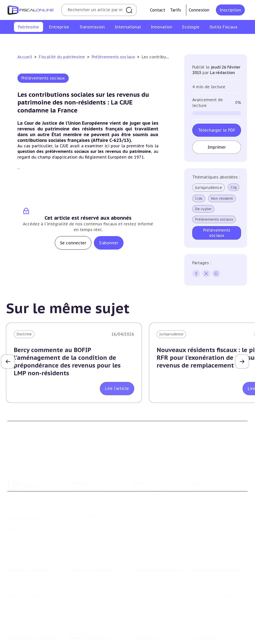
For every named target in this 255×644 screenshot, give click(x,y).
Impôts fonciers (168, 41)
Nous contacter (83, 498)
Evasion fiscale (206, 579)
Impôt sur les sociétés (89, 556)
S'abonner (109, 243)
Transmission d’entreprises (157, 546)
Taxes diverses (82, 594)
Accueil (25, 57)
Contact (158, 10)
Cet (72, 579)
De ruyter (203, 209)
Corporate (78, 609)
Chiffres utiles (144, 627)
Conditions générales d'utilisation (212, 478)
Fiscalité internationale (217, 546)
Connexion (199, 10)
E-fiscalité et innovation (31, 617)
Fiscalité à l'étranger (211, 564)
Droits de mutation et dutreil (157, 571)
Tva (72, 571)
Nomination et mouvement (217, 627)
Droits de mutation (135, 41)
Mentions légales (208, 496)
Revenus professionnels (90, 564)
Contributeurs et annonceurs (95, 491)
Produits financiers (240, 41)
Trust (198, 586)
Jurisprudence (209, 187)
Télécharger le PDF (217, 130)
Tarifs (176, 10)
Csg (234, 187)
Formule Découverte (150, 475)
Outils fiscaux (145, 617)
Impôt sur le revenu (16, 41)
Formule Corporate (148, 491)
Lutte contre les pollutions (93, 627)
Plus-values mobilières (151, 564)
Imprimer (217, 147)
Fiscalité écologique (89, 617)
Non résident (222, 198)
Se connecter (73, 243)
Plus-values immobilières (56, 41)
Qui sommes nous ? (87, 475)
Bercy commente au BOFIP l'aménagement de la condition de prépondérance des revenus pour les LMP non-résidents (67, 362)
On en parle (205, 617)
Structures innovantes (27, 640)
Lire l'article (117, 388)
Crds (199, 198)
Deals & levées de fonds (214, 635)
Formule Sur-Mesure (150, 498)
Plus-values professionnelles (157, 556)
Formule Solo (143, 483)
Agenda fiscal (143, 635)
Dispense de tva (145, 579)
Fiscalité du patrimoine (63, 57)
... (19, 168)
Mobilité (201, 594)
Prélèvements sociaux (203, 41)
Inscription (230, 10)
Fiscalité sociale (83, 602)
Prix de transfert (208, 602)
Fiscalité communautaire (215, 571)
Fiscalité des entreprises (94, 546)
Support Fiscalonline (88, 483)
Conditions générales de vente (220, 489)
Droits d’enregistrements (91, 586)
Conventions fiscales (211, 556)
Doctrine (24, 334)
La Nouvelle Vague (41, 510)
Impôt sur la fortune (98, 41)
